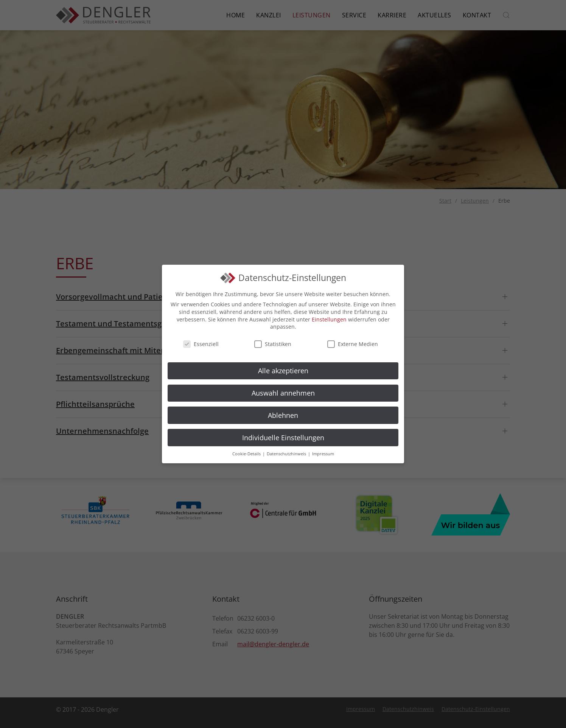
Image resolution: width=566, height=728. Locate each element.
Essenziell (201, 344)
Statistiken (273, 344)
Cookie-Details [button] (247, 454)
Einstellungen (329, 319)
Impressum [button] (323, 454)
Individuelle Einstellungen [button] (283, 438)
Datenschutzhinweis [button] (287, 454)
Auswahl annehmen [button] (283, 393)
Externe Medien (353, 344)
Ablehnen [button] (283, 415)
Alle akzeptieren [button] (283, 371)
